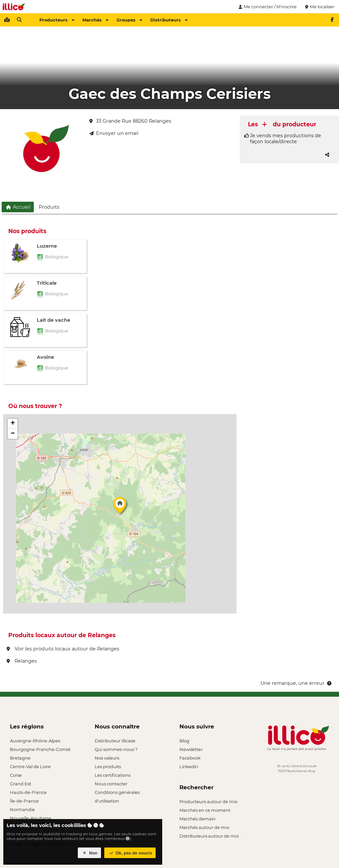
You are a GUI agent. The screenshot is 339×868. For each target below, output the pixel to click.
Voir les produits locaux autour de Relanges (63, 649)
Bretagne (20, 758)
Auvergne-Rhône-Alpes (35, 741)
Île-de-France (24, 801)
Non (90, 853)
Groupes (129, 20)
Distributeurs (169, 20)
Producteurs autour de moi (208, 802)
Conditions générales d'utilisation (117, 793)
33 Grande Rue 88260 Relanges (130, 121)
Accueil (18, 207)
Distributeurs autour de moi (209, 836)
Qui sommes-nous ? (116, 749)
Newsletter (191, 749)
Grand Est (21, 784)
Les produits (108, 766)
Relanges (22, 661)
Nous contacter (111, 784)
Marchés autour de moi (204, 827)
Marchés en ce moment (205, 810)
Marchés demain (197, 819)
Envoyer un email (114, 133)
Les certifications (113, 775)
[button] (120, 507)
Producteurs (57, 20)
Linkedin (189, 766)
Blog (184, 741)
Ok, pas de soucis (130, 853)
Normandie (22, 809)
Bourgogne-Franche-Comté (40, 749)
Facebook (190, 758)
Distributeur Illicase (115, 741)
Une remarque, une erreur (296, 683)
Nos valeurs (107, 758)
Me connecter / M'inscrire (267, 7)
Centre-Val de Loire (30, 766)
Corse (16, 775)
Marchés (95, 20)
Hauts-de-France (28, 792)
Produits (49, 207)
